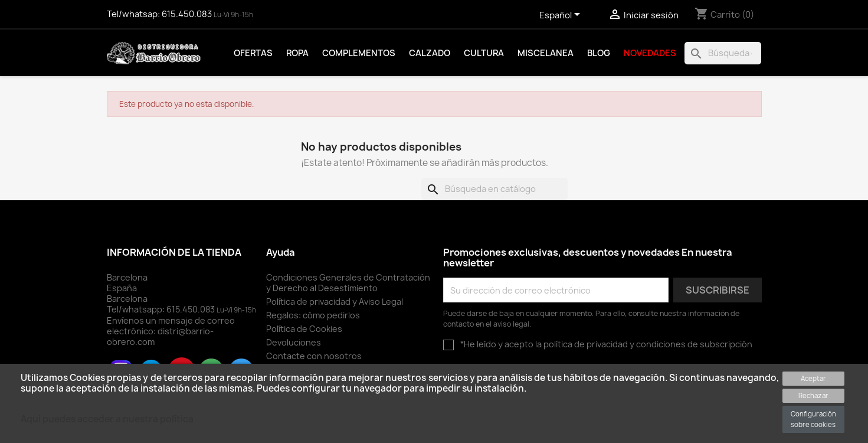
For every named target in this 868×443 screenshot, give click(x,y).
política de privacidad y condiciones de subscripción (648, 344)
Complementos (359, 53)
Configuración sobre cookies (813, 419)
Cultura (484, 53)
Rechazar (813, 395)
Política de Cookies (304, 329)
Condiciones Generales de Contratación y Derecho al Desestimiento (348, 283)
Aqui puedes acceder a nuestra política (107, 419)
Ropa (297, 53)
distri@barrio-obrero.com (160, 336)
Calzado (430, 53)
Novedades (650, 53)
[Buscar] (723, 53)
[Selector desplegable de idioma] (562, 16)
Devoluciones (294, 342)
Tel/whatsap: (160, 14)
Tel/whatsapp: (162, 309)
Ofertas (253, 53)
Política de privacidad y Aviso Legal (335, 302)
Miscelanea (546, 53)
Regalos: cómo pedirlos (313, 315)
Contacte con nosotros (314, 356)
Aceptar (813, 378)
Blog (599, 53)
